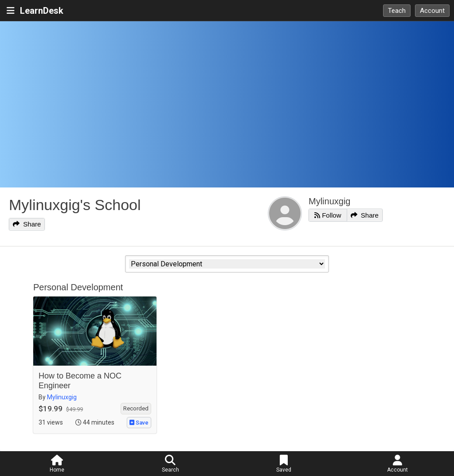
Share (27, 224)
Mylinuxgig (329, 201)
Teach (397, 11)
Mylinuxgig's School (75, 205)
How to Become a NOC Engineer (80, 381)
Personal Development (78, 287)
